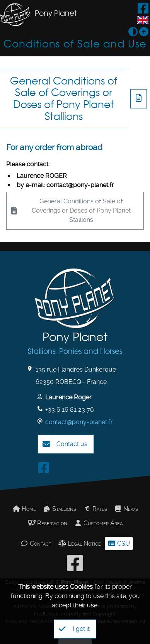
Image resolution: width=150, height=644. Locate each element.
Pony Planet (56, 13)
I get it (74, 629)
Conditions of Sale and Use (75, 44)
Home (24, 509)
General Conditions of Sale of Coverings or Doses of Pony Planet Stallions (64, 99)
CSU (119, 543)
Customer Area (98, 523)
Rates (95, 509)
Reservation (48, 523)
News (126, 509)
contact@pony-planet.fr (79, 422)
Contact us (65, 444)
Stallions (60, 509)
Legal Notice (80, 543)
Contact (36, 543)
